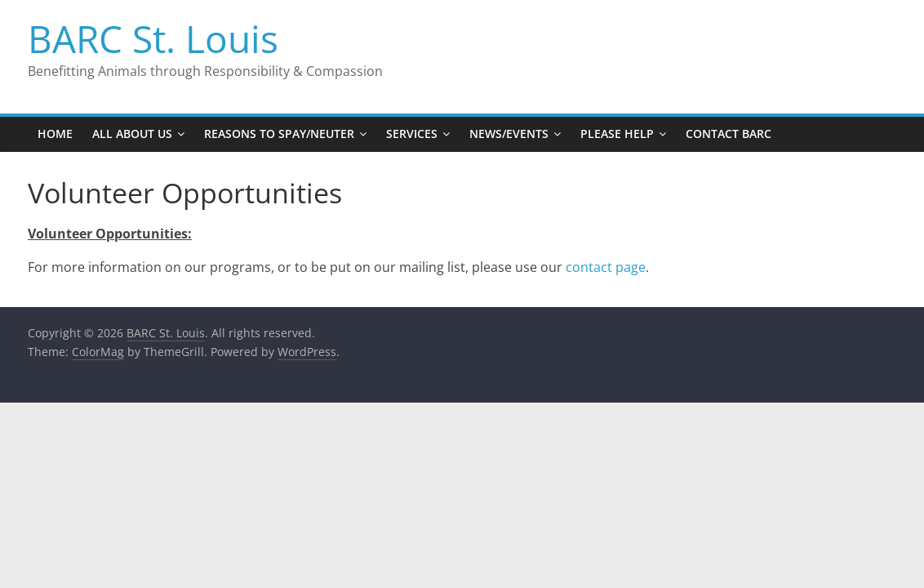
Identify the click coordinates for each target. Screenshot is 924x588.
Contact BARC (729, 134)
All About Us (132, 134)
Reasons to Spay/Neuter (279, 134)
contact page (606, 267)
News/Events (509, 134)
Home (55, 134)
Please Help (617, 134)
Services (412, 134)
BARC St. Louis (153, 38)
